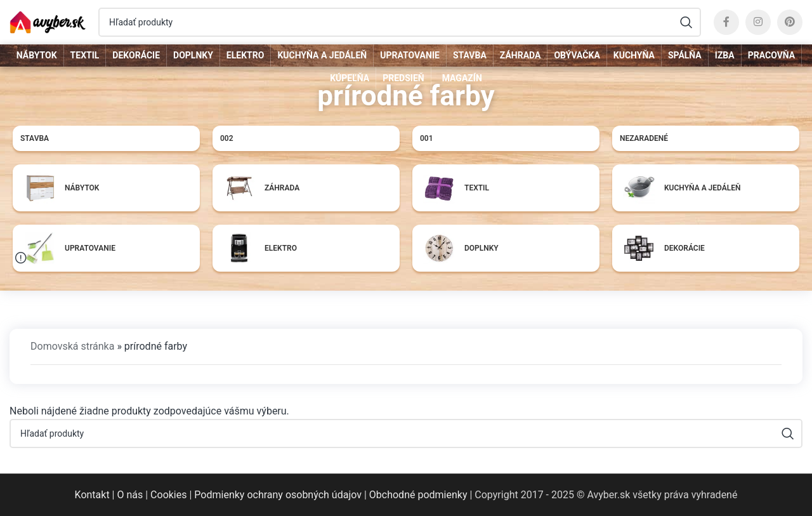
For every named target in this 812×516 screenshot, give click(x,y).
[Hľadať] (400, 22)
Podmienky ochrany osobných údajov (278, 495)
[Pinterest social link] (790, 22)
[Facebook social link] (726, 22)
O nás (130, 495)
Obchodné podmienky (418, 495)
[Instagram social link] (758, 22)
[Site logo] (48, 21)
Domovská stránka (72, 346)
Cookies (168, 495)
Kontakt (92, 495)
